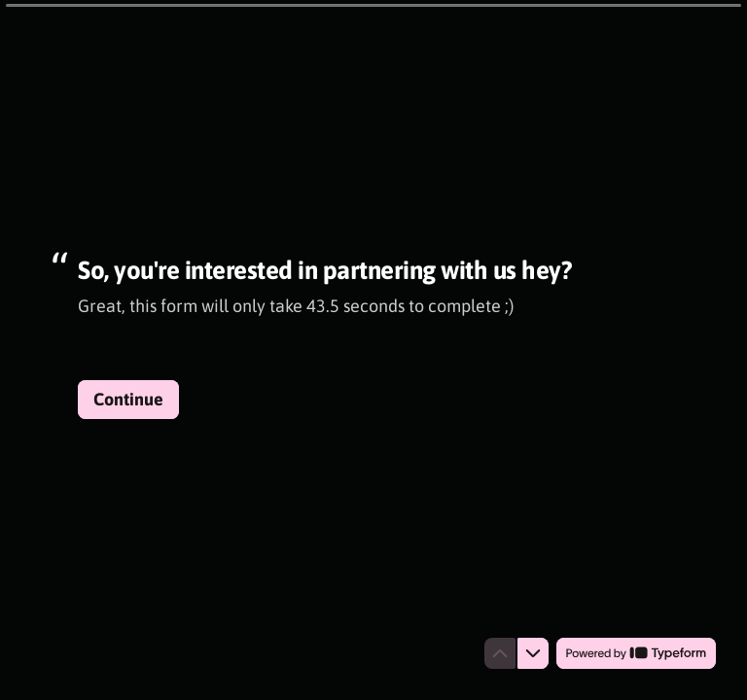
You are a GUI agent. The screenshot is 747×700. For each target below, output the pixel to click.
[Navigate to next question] (533, 653)
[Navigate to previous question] (500, 653)
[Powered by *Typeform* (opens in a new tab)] (636, 653)
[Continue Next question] (128, 400)
